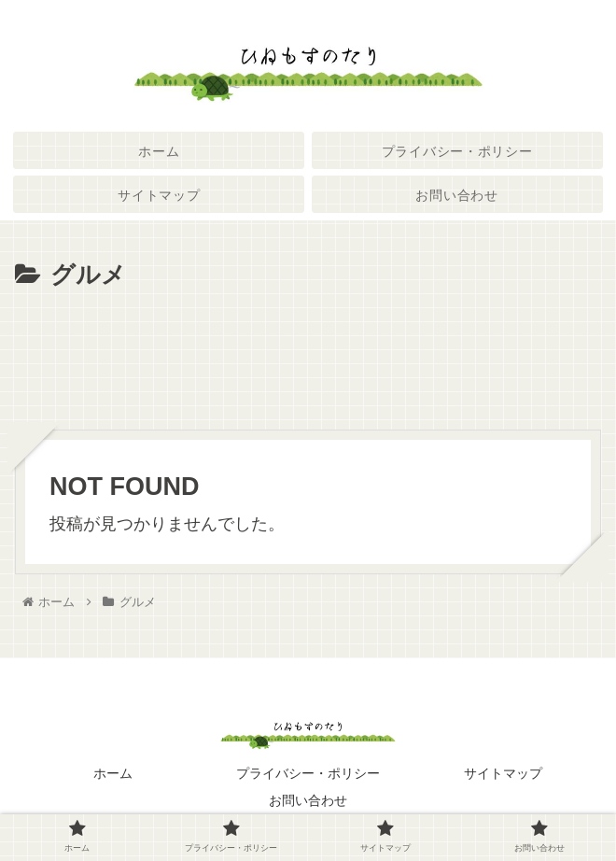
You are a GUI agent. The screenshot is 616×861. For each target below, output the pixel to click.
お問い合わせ (308, 800)
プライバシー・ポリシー (308, 773)
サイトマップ (503, 773)
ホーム (113, 773)
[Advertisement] (308, 352)
